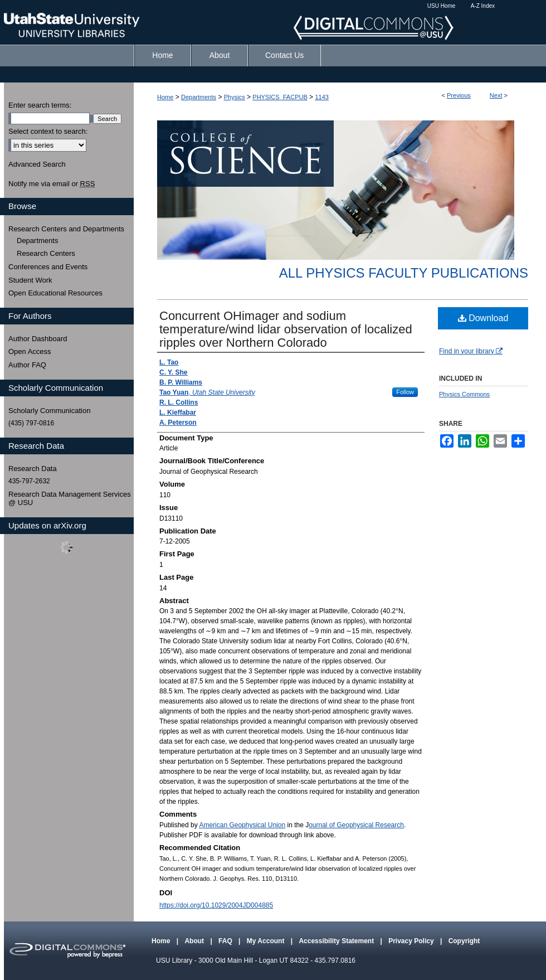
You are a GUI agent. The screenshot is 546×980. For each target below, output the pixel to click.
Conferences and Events (48, 267)
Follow (405, 392)
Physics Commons (464, 394)
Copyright (464, 941)
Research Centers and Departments (66, 229)
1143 (321, 97)
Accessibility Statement (337, 941)
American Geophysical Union (242, 825)
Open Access (30, 351)
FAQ (226, 941)
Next (496, 95)
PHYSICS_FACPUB (280, 97)
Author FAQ (27, 365)
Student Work (30, 280)
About (195, 941)
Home (165, 97)
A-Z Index (483, 6)
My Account (267, 941)
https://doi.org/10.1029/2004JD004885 (216, 905)
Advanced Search (37, 164)
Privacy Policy (412, 941)
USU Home (442, 6)
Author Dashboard (38, 339)
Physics (235, 97)
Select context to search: (48, 131)
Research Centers (46, 253)
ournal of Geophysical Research (356, 825)
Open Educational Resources (55, 293)
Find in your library (471, 351)
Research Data (33, 469)
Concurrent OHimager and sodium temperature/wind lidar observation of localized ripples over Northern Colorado (286, 329)
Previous (459, 95)
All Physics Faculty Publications (404, 273)
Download (483, 318)
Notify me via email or (52, 184)
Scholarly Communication (49, 411)
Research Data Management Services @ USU (70, 499)
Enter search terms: (40, 105)
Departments (199, 97)
